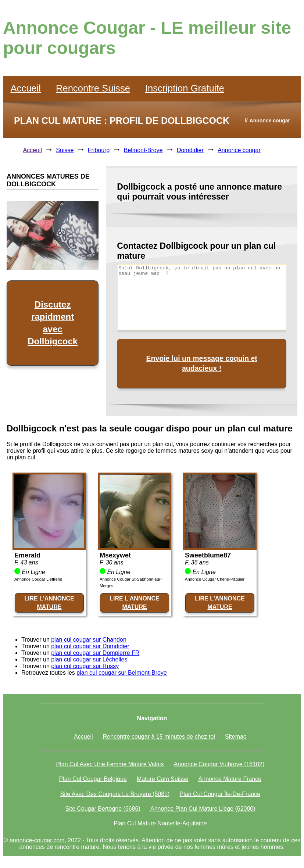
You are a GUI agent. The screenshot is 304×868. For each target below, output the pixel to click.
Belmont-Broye (143, 150)
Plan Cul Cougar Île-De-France (220, 794)
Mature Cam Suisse (163, 779)
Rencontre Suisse (93, 88)
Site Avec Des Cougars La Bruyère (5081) (115, 794)
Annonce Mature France (230, 779)
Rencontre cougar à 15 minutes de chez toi (159, 737)
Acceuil (32, 150)
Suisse (65, 150)
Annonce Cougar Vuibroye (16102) (219, 764)
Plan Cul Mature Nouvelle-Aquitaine (160, 823)
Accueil (26, 88)
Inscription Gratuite (185, 88)
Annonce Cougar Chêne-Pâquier (215, 579)
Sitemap (236, 737)
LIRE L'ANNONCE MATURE (49, 602)
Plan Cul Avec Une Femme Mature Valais (110, 764)
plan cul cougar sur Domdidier (90, 646)
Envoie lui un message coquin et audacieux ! (201, 363)
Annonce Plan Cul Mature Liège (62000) (203, 809)
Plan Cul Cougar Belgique (93, 779)
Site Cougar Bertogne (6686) (103, 809)
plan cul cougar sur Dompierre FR (95, 653)
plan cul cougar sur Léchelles (89, 659)
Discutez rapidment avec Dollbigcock (53, 323)
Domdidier (190, 150)
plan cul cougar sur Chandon (89, 640)
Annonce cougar (239, 150)
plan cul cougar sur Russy (85, 666)
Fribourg (99, 150)
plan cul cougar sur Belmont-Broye (121, 673)
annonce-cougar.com (37, 840)
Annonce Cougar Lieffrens (38, 579)
